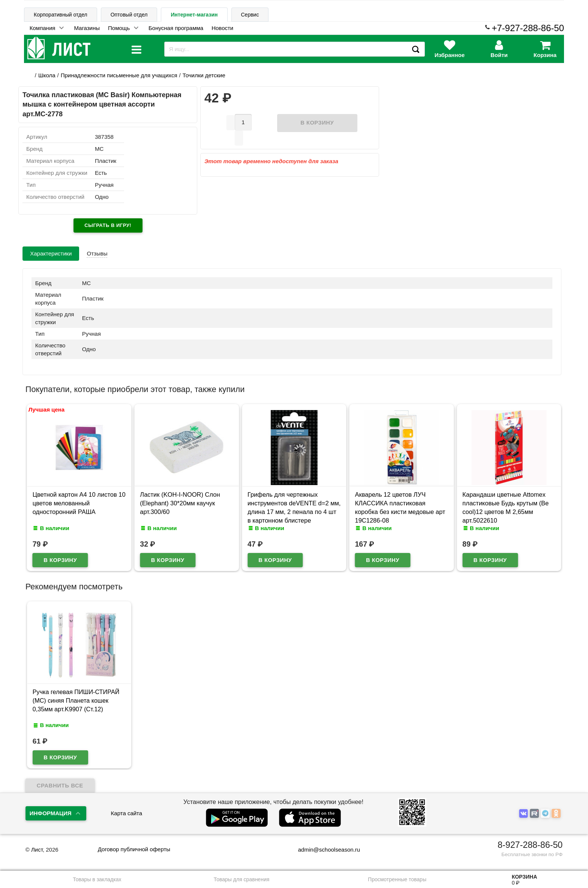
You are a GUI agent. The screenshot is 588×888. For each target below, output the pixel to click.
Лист (37, 850)
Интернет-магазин (194, 15)
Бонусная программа (176, 28)
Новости (222, 28)
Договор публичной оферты (134, 849)
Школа (47, 75)
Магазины (87, 28)
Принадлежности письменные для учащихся (119, 75)
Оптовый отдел (129, 15)
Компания (43, 28)
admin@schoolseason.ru (324, 850)
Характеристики (51, 253)
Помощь (119, 28)
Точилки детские (204, 75)
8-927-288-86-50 (530, 845)
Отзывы (97, 253)
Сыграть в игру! (108, 225)
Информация (51, 813)
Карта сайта (127, 813)
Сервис (250, 15)
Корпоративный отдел (61, 15)
